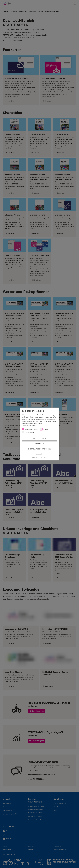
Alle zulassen (39, 438)
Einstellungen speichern (39, 449)
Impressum (35, 457)
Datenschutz (43, 457)
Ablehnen (39, 444)
